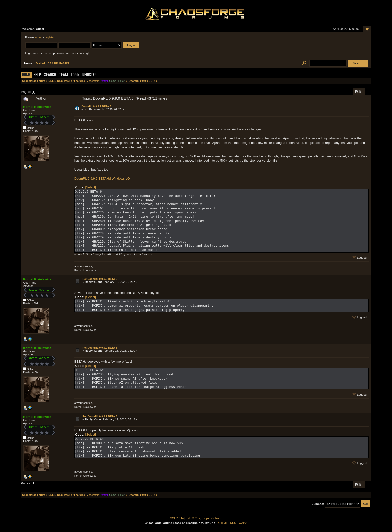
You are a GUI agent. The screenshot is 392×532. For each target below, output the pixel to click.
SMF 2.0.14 (177, 518)
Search (50, 75)
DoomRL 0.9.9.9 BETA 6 (96, 106)
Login (75, 75)
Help (37, 75)
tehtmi (104, 81)
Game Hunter (117, 81)
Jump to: (318, 504)
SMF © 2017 (193, 518)
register (50, 37)
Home (26, 75)
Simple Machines (212, 518)
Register (90, 75)
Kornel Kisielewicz (37, 107)
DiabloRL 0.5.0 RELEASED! (52, 63)
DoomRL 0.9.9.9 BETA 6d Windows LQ (102, 179)
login (38, 37)
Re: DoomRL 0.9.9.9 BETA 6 (100, 279)
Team (64, 75)
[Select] (91, 187)
